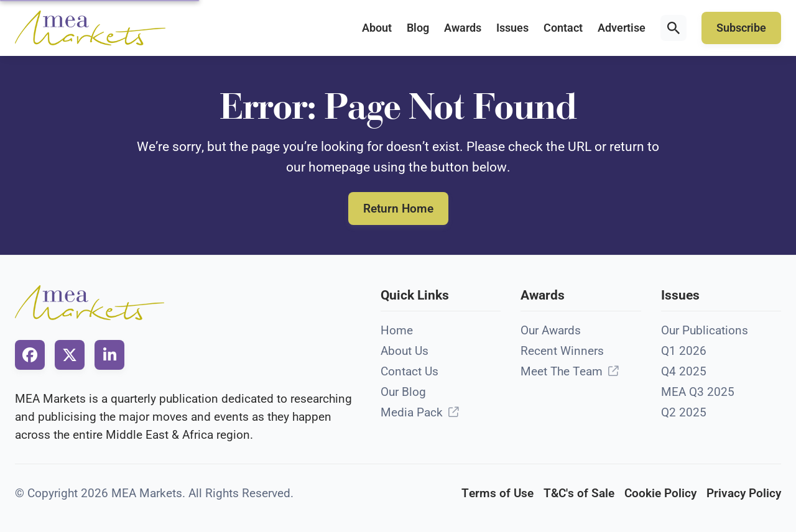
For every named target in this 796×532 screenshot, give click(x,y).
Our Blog (403, 392)
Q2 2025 (684, 412)
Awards (463, 28)
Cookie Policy (660, 493)
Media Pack (412, 412)
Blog (418, 28)
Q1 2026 (684, 351)
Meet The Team (562, 371)
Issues (512, 28)
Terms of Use (497, 493)
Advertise (622, 28)
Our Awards (551, 330)
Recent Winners (562, 351)
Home (397, 330)
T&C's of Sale (579, 493)
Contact (563, 28)
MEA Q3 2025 (698, 392)
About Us (405, 351)
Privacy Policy (744, 493)
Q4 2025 (684, 371)
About (377, 28)
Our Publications (705, 330)
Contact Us (410, 371)
